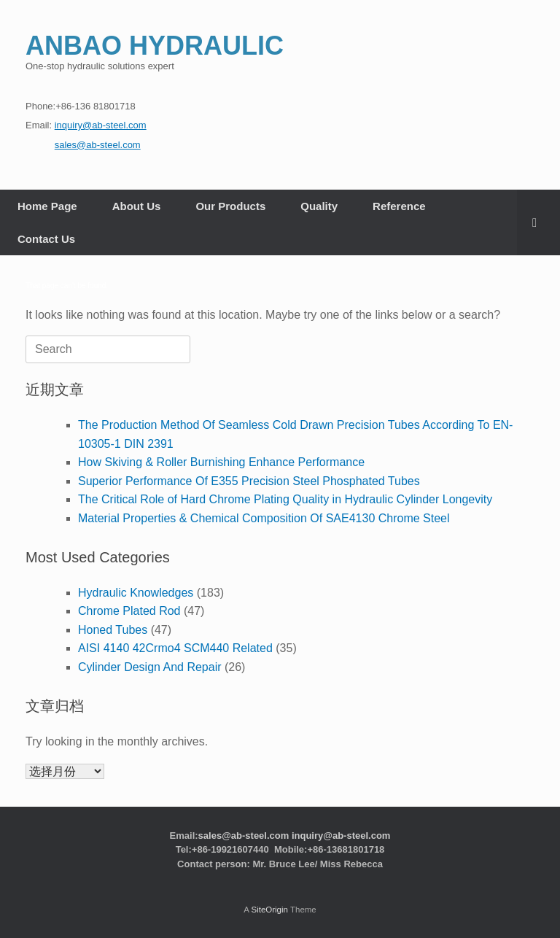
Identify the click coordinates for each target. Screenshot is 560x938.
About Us (137, 206)
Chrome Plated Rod (129, 611)
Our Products (230, 206)
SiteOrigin (269, 910)
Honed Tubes (113, 630)
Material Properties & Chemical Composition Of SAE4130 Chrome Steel (264, 518)
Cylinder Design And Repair (150, 667)
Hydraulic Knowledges (136, 593)
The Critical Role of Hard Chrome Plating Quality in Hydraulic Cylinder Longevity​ (285, 499)
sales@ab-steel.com (244, 836)
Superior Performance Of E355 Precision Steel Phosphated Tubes (249, 481)
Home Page (47, 206)
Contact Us (46, 239)
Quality (319, 206)
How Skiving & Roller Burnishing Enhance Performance (221, 462)
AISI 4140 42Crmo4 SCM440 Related (175, 648)
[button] (538, 222)
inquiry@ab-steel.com (341, 836)
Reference (399, 206)
